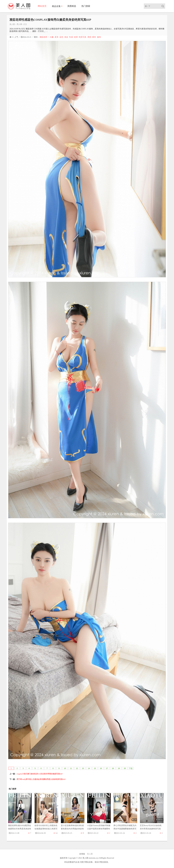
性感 (71, 37)
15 (95, 768)
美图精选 (72, 6)
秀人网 (19, 24)
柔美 (57, 37)
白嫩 (52, 37)
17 (107, 768)
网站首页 (42, 6)
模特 (94, 37)
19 (119, 768)
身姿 (66, 37)
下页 (131, 768)
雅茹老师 (43, 37)
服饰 (99, 37)
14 (89, 768)
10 (65, 768)
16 (101, 768)
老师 (76, 37)
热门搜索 (86, 6)
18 (113, 768)
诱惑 (89, 37)
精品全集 (56, 6)
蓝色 (61, 37)
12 (77, 768)
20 (125, 768)
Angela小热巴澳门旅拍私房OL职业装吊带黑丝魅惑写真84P (40, 774)
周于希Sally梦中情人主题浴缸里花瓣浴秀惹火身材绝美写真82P (41, 779)
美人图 (12, 24)
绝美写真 (83, 37)
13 (83, 768)
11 (71, 768)
